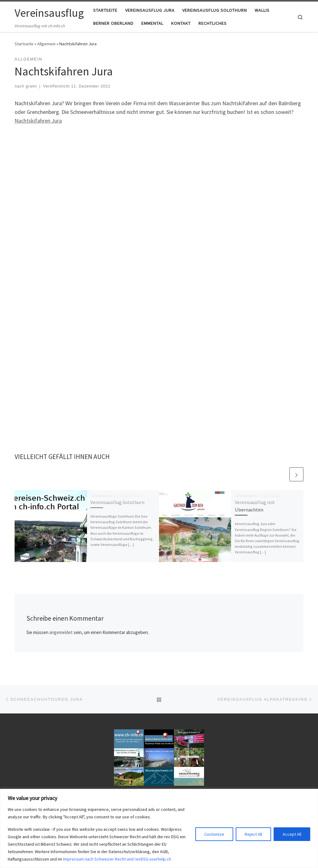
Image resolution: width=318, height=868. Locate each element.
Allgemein (46, 44)
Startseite (24, 44)
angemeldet (61, 632)
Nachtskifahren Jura (38, 121)
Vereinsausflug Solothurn (117, 502)
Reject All (253, 834)
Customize (214, 834)
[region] (159, 828)
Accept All (292, 834)
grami (31, 86)
